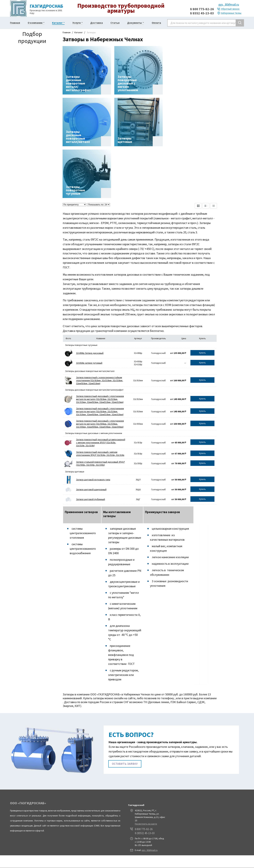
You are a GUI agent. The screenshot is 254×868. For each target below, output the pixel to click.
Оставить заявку (125, 763)
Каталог (79, 32)
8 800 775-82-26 (202, 9)
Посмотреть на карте (146, 823)
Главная (67, 32)
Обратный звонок (230, 9)
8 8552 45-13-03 (202, 13)
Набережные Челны (231, 13)
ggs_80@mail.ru (229, 4)
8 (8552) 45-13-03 (145, 833)
